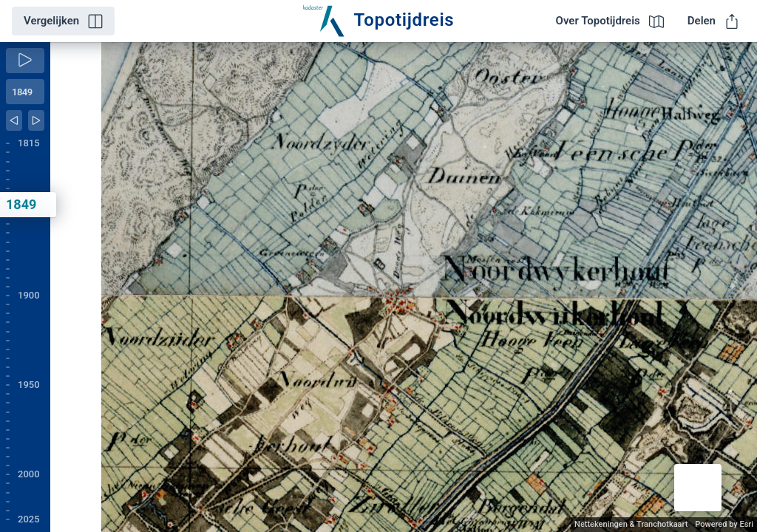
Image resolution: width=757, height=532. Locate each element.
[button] (698, 488)
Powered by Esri (724, 524)
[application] (404, 287)
